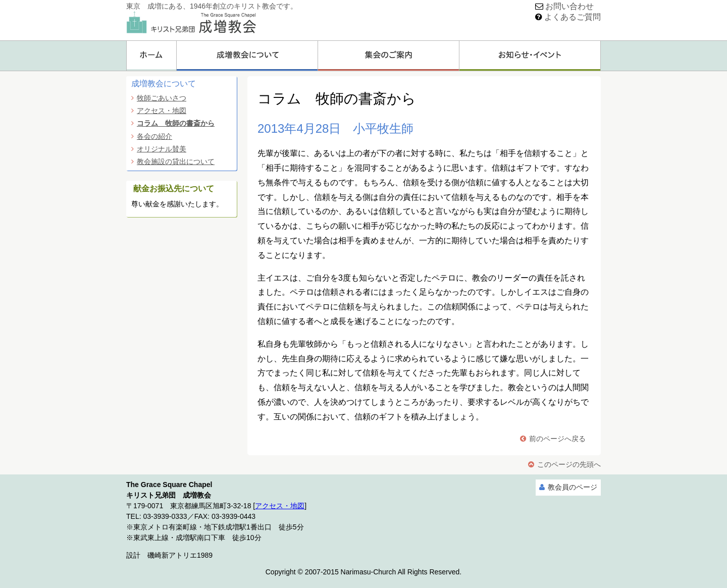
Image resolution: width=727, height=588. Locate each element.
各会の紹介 (154, 136)
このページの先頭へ (569, 464)
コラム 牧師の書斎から (176, 123)
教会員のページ (573, 487)
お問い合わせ (569, 6)
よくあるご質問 (573, 17)
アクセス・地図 (162, 111)
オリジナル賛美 (162, 149)
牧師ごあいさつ (162, 98)
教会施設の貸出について (176, 162)
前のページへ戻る (557, 439)
